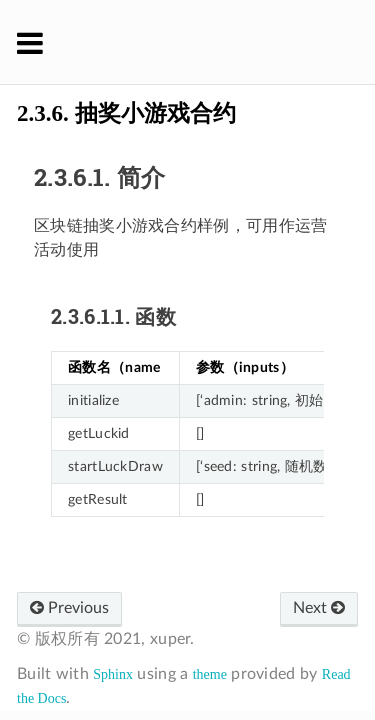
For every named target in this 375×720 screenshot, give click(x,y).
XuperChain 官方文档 (200, 42)
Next (319, 608)
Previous (69, 608)
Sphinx (113, 674)
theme (210, 674)
